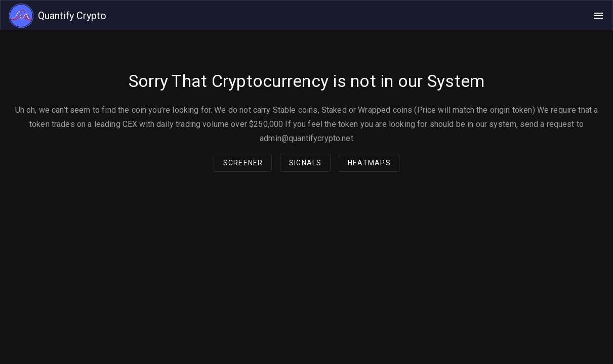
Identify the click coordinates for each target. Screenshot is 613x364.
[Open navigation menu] (598, 16)
